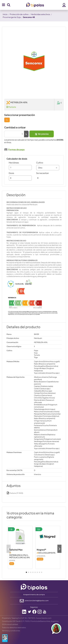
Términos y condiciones (11, 631)
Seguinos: (34, 607)
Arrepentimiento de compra (34, 595)
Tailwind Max (16, 550)
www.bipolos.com (44, 618)
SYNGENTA (41, 556)
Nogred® (41, 550)
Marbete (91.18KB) (15, 493)
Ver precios (42, 134)
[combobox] (48, 168)
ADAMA (12, 560)
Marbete (11, 107)
